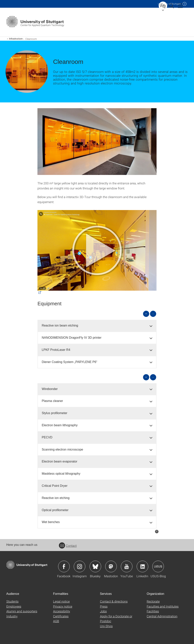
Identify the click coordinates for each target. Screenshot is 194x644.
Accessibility (62, 611)
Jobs (103, 611)
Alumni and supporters (22, 611)
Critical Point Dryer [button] (55, 486)
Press (104, 606)
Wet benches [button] (51, 522)
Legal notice (61, 601)
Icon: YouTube (127, 566)
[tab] (97, 326)
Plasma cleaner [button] (52, 401)
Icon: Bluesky (95, 566)
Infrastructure (16, 39)
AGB (56, 621)
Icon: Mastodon (111, 566)
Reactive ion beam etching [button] (60, 325)
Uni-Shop (106, 626)
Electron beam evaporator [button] (59, 461)
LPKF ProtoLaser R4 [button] (56, 350)
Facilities (153, 611)
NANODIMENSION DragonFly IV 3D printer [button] (72, 338)
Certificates (61, 616)
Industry (12, 616)
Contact (68, 546)
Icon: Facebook (64, 566)
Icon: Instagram (80, 566)
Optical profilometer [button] (55, 510)
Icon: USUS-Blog (158, 566)
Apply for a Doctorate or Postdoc (116, 619)
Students (12, 601)
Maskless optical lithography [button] (61, 474)
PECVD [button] (47, 437)
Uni (169, 4)
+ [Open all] (146, 314)
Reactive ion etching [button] (56, 498)
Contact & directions (114, 601)
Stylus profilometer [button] (55, 413)
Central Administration (162, 616)
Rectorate (153, 601)
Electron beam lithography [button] (60, 425)
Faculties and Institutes (163, 606)
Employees (14, 606)
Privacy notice (63, 606)
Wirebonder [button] (50, 389)
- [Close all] (153, 314)
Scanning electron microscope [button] (62, 449)
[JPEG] (97, 142)
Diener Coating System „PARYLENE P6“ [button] (69, 362)
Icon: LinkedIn (142, 566)
